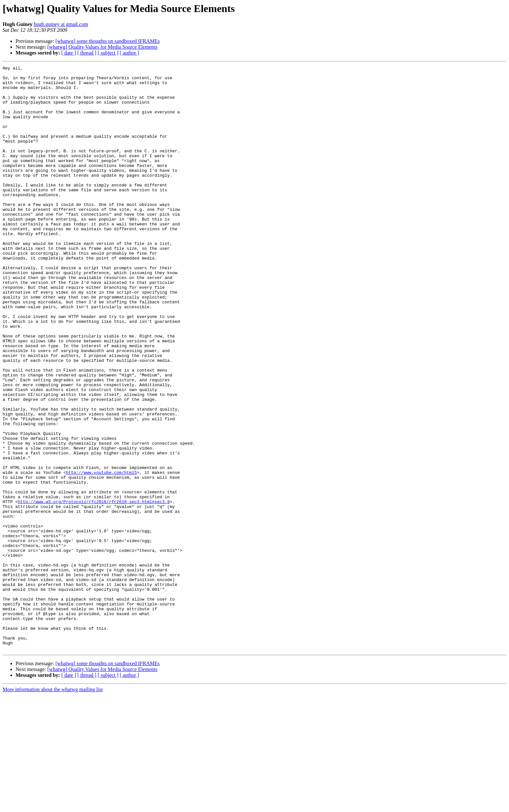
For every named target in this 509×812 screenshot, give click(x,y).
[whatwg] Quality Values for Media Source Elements (102, 47)
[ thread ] (87, 53)
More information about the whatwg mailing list (53, 806)
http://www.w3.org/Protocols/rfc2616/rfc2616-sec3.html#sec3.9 (94, 589)
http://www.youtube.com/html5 (101, 554)
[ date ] (69, 53)
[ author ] (130, 53)
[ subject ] (108, 53)
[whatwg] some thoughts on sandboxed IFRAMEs (108, 41)
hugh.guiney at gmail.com (61, 24)
